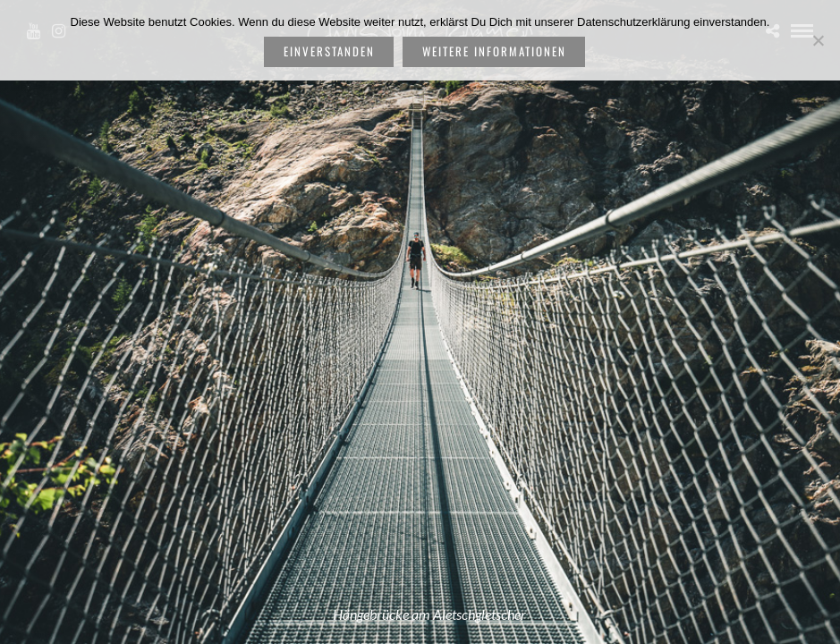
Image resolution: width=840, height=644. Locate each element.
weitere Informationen (494, 51)
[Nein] (818, 40)
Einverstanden (329, 51)
